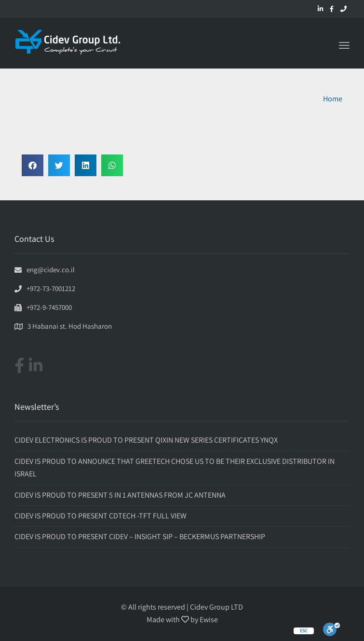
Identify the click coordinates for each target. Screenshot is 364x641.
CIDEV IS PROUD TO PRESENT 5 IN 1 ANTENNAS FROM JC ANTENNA (120, 495)
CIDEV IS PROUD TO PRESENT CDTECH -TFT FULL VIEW (101, 516)
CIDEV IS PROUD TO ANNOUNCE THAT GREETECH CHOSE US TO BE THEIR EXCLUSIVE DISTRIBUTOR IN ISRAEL (175, 467)
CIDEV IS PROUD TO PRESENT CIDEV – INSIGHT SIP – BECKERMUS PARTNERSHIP (140, 536)
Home (333, 99)
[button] (33, 165)
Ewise (209, 620)
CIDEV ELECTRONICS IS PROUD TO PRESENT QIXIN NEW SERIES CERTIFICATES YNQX (146, 440)
